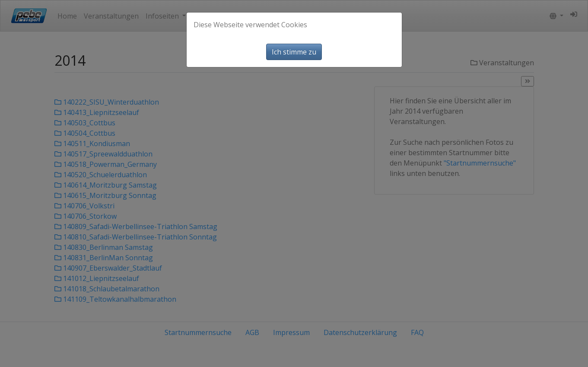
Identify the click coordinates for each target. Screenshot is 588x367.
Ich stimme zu (294, 52)
